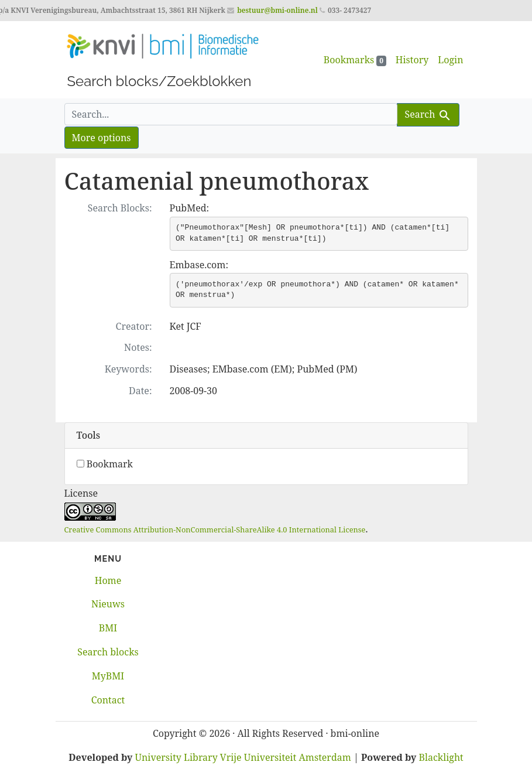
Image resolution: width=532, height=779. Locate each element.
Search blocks (108, 652)
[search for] (231, 114)
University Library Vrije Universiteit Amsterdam (243, 757)
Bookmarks (355, 60)
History (412, 60)
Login (450, 60)
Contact (108, 700)
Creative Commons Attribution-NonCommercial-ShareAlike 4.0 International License (215, 529)
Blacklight (441, 757)
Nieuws (108, 604)
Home (108, 580)
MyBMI (108, 676)
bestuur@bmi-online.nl (277, 10)
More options (102, 138)
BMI (108, 628)
